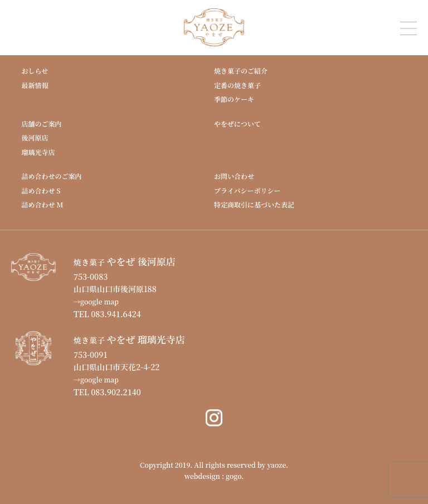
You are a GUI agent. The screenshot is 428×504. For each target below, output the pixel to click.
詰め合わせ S (41, 190)
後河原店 (35, 137)
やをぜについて (237, 123)
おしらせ (35, 71)
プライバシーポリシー (247, 190)
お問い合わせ (234, 176)
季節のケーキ (234, 99)
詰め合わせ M (42, 204)
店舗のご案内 (41, 123)
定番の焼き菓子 (237, 85)
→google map (96, 301)
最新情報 (35, 85)
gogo (234, 476)
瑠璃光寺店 (38, 152)
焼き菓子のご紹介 (241, 71)
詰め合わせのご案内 (51, 176)
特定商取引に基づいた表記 (254, 204)
